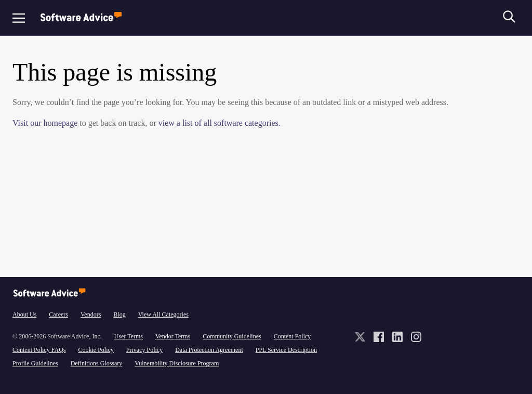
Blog (119, 314)
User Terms (129, 336)
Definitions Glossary (97, 363)
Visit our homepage (45, 123)
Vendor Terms (173, 336)
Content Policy (292, 336)
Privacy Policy (144, 350)
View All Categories (163, 314)
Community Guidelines (232, 336)
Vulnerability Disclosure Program (177, 363)
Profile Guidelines (35, 363)
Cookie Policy (96, 350)
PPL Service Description (286, 350)
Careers (58, 314)
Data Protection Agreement (209, 350)
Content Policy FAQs (39, 350)
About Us (24, 314)
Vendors (91, 314)
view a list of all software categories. (220, 123)
